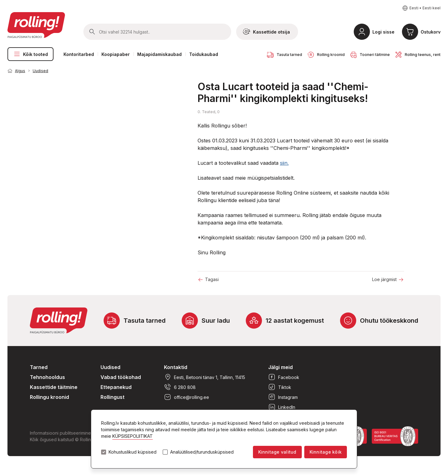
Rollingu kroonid (49, 397)
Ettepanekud (116, 387)
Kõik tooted (30, 54)
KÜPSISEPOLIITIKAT (133, 436)
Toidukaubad (204, 54)
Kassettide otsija (266, 32)
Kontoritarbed (79, 54)
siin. (284, 163)
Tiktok (280, 387)
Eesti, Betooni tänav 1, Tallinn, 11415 (205, 377)
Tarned (39, 367)
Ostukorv (431, 32)
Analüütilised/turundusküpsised (202, 452)
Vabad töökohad (121, 377)
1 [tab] (176, 73)
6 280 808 (180, 387)
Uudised (40, 71)
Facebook (284, 377)
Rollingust (112, 397)
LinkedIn (282, 407)
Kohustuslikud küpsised (133, 452)
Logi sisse (383, 32)
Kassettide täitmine (54, 387)
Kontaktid (176, 367)
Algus (20, 71)
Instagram (283, 397)
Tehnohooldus (47, 377)
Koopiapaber (116, 54)
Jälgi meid (280, 367)
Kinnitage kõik (326, 452)
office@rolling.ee (187, 397)
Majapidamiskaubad (159, 54)
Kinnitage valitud (277, 452)
